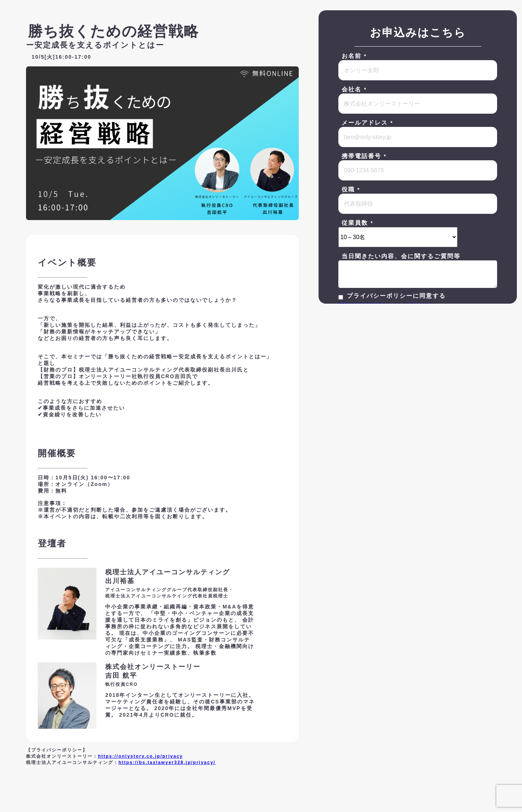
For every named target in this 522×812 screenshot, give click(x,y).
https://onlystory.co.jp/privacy (140, 756)
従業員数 (358, 223)
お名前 (354, 56)
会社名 (354, 89)
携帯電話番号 (364, 156)
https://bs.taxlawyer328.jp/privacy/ (167, 762)
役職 (351, 189)
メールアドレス (368, 123)
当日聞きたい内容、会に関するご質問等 (401, 256)
